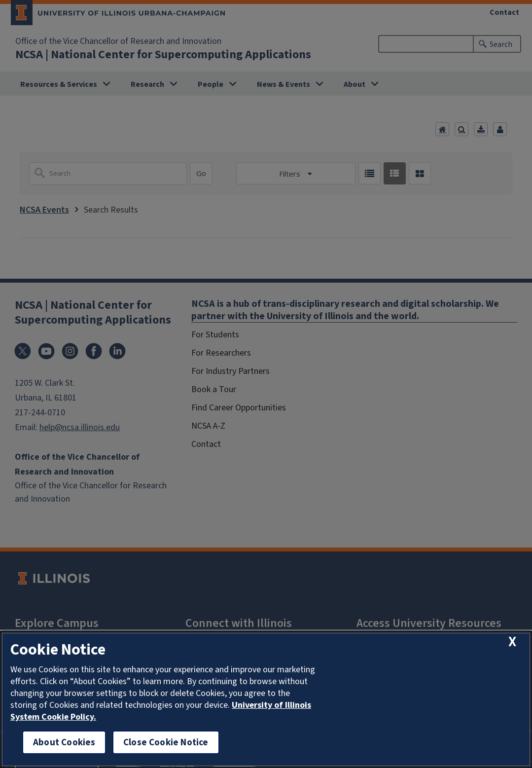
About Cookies (64, 742)
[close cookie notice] (512, 642)
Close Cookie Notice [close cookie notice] (166, 742)
